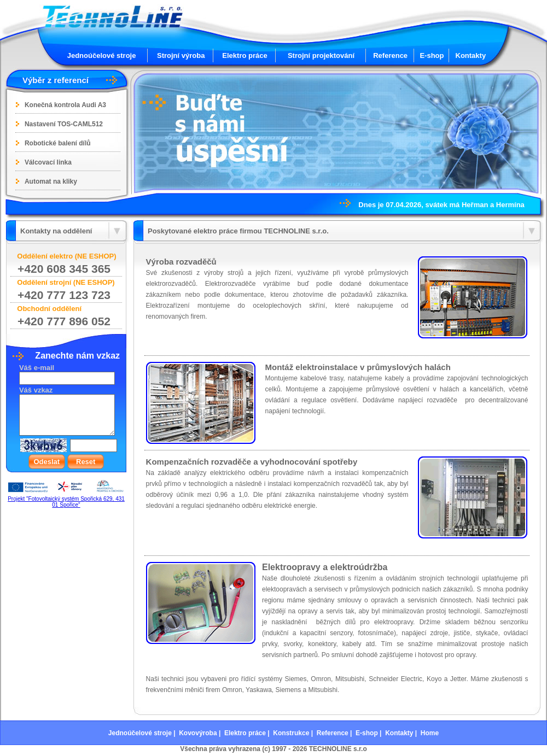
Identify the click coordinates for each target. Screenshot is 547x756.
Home (430, 733)
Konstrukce (291, 733)
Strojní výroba (181, 55)
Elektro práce (245, 55)
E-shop (432, 55)
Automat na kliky (51, 181)
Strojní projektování (321, 55)
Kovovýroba (198, 733)
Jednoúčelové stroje (102, 55)
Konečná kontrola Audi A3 (65, 105)
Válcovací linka (48, 162)
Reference (390, 55)
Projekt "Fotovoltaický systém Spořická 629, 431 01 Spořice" (66, 502)
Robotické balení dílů (58, 143)
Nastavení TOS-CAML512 (64, 124)
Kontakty (471, 55)
